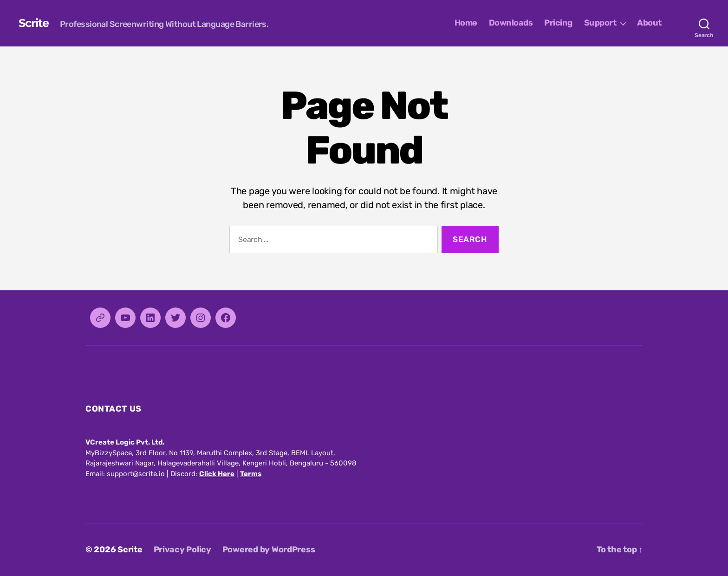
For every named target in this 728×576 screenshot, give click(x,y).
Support (600, 23)
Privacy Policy (182, 550)
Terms (251, 474)
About (649, 23)
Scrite (34, 23)
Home (466, 23)
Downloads (511, 23)
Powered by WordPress (269, 550)
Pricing (558, 23)
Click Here (217, 474)
